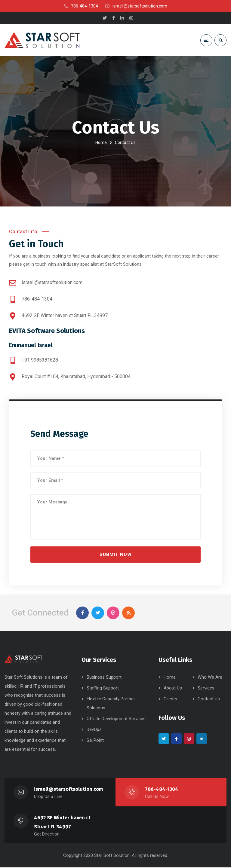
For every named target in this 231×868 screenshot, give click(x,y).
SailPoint (95, 741)
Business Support (104, 678)
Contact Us (209, 699)
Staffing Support (103, 689)
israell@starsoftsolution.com (69, 790)
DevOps (94, 730)
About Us (173, 689)
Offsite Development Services (116, 719)
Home (101, 142)
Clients (170, 699)
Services (206, 689)
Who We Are (210, 678)
